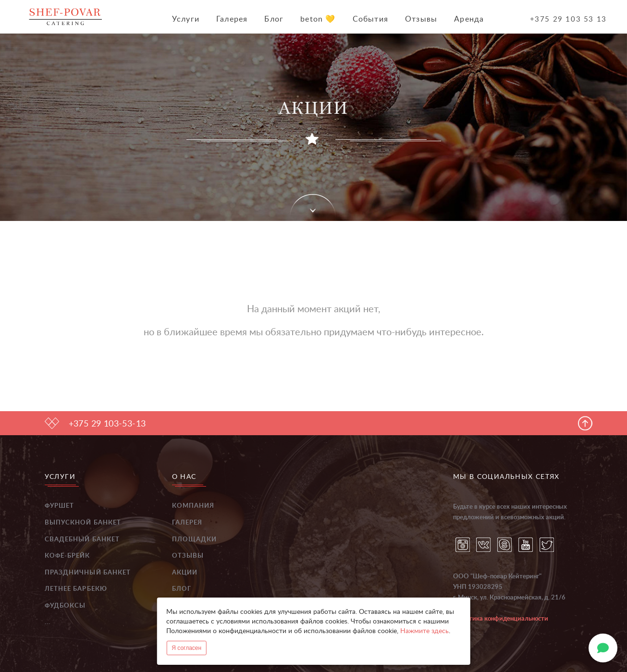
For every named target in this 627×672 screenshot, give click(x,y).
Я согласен (186, 648)
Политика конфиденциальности (501, 619)
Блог (274, 19)
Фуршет (60, 506)
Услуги (186, 19)
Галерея (232, 19)
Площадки (195, 540)
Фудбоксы (65, 606)
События (370, 19)
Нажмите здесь (424, 631)
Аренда (469, 19)
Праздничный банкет (88, 573)
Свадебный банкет (82, 540)
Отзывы (421, 19)
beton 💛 (318, 19)
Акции (185, 573)
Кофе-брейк (68, 556)
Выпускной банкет (83, 523)
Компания (193, 506)
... (48, 622)
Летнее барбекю (76, 589)
